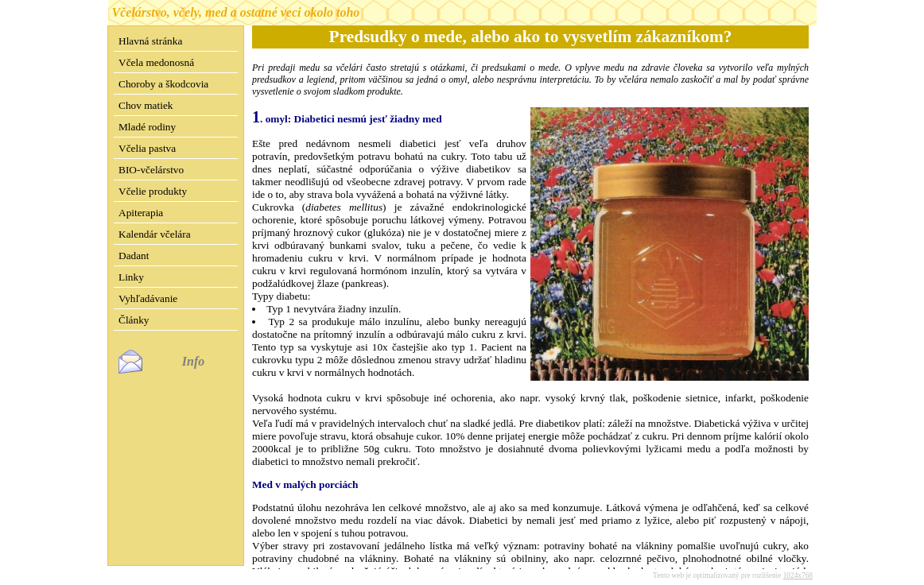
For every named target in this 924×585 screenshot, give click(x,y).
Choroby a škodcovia (163, 84)
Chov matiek (146, 105)
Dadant (134, 256)
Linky (131, 277)
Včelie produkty (153, 191)
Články (134, 320)
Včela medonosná (156, 62)
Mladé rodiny (147, 127)
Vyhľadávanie (148, 298)
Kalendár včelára (155, 234)
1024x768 (798, 563)
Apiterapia (141, 213)
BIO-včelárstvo (151, 170)
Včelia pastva (147, 148)
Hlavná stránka (150, 41)
